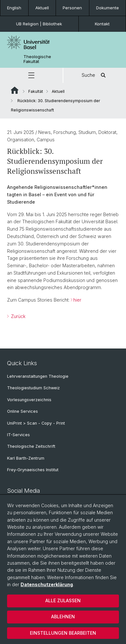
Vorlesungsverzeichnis (29, 400)
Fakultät (36, 91)
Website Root (15, 90)
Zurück (18, 316)
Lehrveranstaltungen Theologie (38, 376)
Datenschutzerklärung (47, 584)
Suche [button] (95, 75)
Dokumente (108, 8)
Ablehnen (63, 617)
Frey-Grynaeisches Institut (33, 470)
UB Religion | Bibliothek (39, 24)
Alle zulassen (63, 600)
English (14, 8)
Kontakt (102, 24)
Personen (72, 8)
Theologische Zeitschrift (31, 446)
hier (77, 300)
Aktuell (42, 8)
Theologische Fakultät (37, 59)
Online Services (22, 411)
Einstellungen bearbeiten (63, 633)
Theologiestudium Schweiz (33, 388)
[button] (31, 75)
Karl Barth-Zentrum (26, 458)
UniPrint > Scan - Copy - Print (36, 423)
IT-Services (18, 435)
